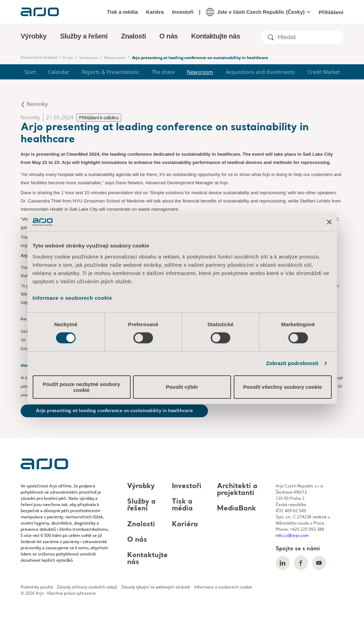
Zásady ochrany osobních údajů (87, 587)
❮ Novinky (34, 104)
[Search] (310, 37)
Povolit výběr (182, 387)
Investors (89, 58)
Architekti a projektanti (237, 490)
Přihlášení (331, 12)
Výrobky (141, 486)
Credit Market (324, 72)
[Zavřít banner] (329, 222)
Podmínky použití (37, 587)
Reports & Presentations (110, 72)
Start (30, 72)
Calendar (59, 72)
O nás (68, 58)
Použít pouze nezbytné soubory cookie (81, 387)
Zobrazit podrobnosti (292, 363)
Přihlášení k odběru (99, 118)
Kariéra (155, 12)
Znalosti (141, 525)
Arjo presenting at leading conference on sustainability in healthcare (114, 411)
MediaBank (236, 509)
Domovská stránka (39, 57)
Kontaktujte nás (216, 36)
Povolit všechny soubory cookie (282, 387)
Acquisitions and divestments (260, 72)
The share (163, 72)
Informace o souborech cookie (73, 298)
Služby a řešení (141, 505)
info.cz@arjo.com (292, 535)
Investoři (183, 12)
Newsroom (115, 58)
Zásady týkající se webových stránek (156, 587)
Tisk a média (122, 12)
